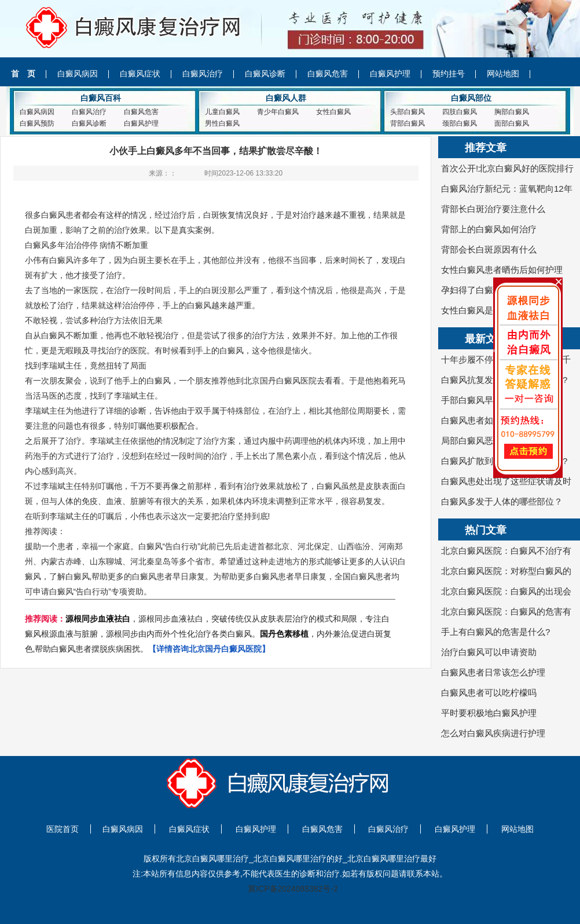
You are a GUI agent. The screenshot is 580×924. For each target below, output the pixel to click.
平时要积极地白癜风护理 (489, 713)
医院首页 (63, 829)
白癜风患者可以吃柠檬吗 (489, 693)
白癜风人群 (286, 98)
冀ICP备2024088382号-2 (293, 889)
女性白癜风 (333, 112)
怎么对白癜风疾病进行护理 (493, 733)
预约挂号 (449, 74)
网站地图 (503, 74)
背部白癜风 (408, 123)
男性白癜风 (222, 123)
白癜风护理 (390, 74)
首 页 (23, 74)
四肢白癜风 (460, 112)
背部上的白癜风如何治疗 (489, 229)
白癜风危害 (328, 74)
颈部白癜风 (460, 123)
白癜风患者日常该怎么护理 (493, 672)
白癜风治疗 (203, 74)
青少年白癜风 (278, 112)
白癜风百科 (101, 98)
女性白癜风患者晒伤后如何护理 (502, 270)
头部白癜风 (408, 112)
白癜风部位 (471, 98)
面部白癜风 (512, 123)
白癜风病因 (78, 74)
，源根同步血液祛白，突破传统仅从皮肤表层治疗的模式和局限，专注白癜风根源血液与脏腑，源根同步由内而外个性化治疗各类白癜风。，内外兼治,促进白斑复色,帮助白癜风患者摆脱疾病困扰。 (208, 634)
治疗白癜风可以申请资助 (489, 652)
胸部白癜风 (512, 112)
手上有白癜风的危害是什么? (495, 632)
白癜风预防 (37, 123)
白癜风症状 (140, 74)
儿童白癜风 (222, 112)
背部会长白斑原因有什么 (489, 249)
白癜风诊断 (265, 74)
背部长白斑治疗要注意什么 (493, 209)
